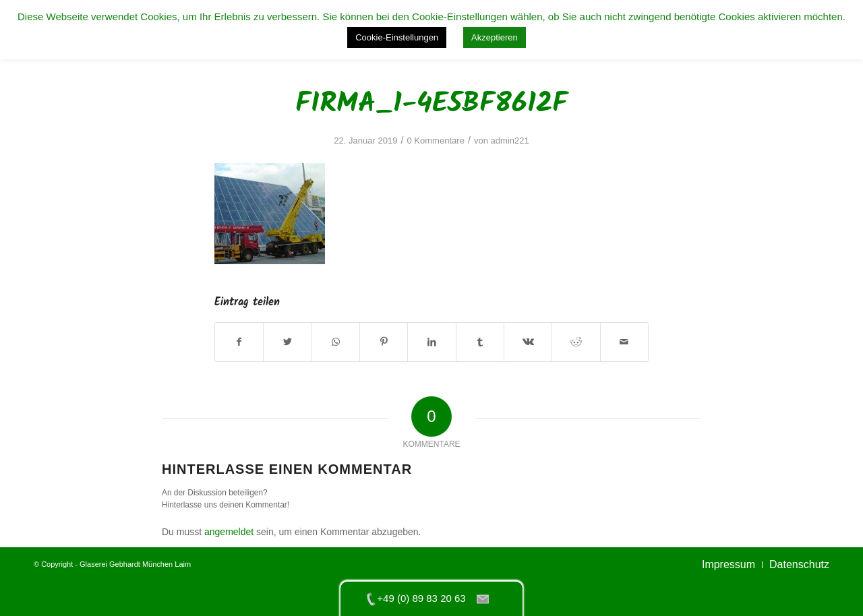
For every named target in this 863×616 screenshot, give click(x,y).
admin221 (510, 141)
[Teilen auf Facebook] (239, 342)
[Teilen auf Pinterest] (384, 342)
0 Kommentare (435, 141)
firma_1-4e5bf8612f (431, 104)
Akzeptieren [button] (495, 37)
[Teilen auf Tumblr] (480, 342)
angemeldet (229, 532)
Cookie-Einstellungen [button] (397, 37)
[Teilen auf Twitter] (287, 342)
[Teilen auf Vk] (528, 342)
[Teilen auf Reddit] (576, 342)
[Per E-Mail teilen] (624, 342)
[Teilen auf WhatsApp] (336, 342)
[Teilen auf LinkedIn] (431, 342)
